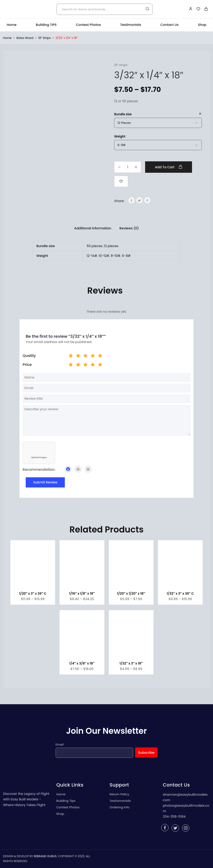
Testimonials (131, 25)
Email (60, 745)
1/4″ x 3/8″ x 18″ (82, 663)
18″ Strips (45, 38)
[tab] (93, 228)
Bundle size (123, 114)
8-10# (116, 256)
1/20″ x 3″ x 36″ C (33, 594)
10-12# (104, 256)
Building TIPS (46, 25)
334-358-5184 (174, 817)
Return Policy (119, 794)
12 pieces (111, 246)
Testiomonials (120, 801)
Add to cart (169, 167)
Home (12, 25)
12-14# (92, 256)
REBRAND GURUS (45, 856)
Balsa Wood (25, 38)
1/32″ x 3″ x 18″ (131, 663)
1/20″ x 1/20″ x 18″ (131, 594)
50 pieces (94, 246)
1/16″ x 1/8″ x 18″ (82, 594)
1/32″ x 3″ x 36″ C (180, 594)
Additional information (93, 228)
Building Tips (66, 801)
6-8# (126, 256)
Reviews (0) (129, 228)
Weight (120, 136)
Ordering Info (120, 807)
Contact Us (169, 25)
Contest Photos (88, 25)
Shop (202, 25)
